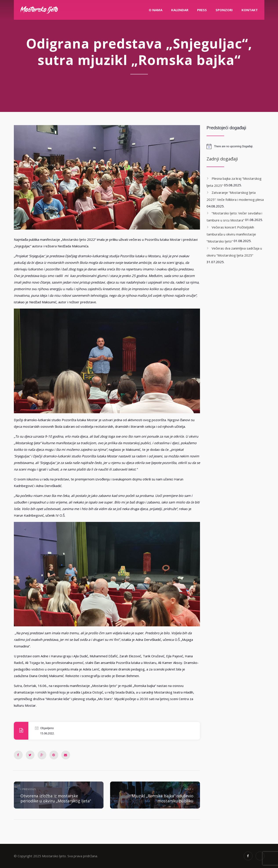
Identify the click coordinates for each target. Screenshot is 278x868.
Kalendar (180, 10)
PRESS (202, 10)
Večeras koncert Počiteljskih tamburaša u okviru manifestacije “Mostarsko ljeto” (231, 234)
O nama (156, 10)
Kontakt (250, 10)
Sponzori (224, 10)
